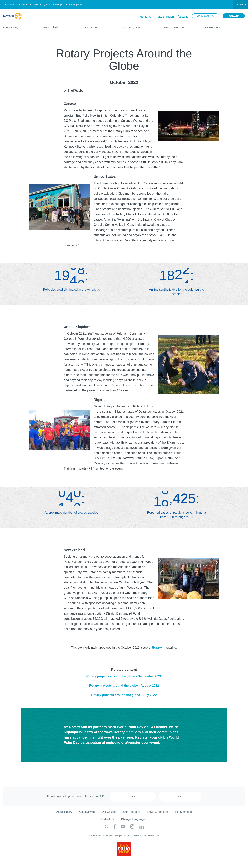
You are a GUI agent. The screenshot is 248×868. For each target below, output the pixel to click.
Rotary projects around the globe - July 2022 (124, 695)
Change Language (133, 819)
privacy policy (75, 5)
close (239, 5)
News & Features (181, 26)
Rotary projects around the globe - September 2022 (124, 676)
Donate (234, 16)
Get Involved (60, 26)
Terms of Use (153, 836)
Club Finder (166, 17)
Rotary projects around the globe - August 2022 (124, 686)
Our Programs (141, 26)
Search (185, 16)
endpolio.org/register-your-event (133, 742)
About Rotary (20, 26)
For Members (225, 26)
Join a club (205, 16)
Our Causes (100, 26)
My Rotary (147, 17)
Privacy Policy (139, 836)
